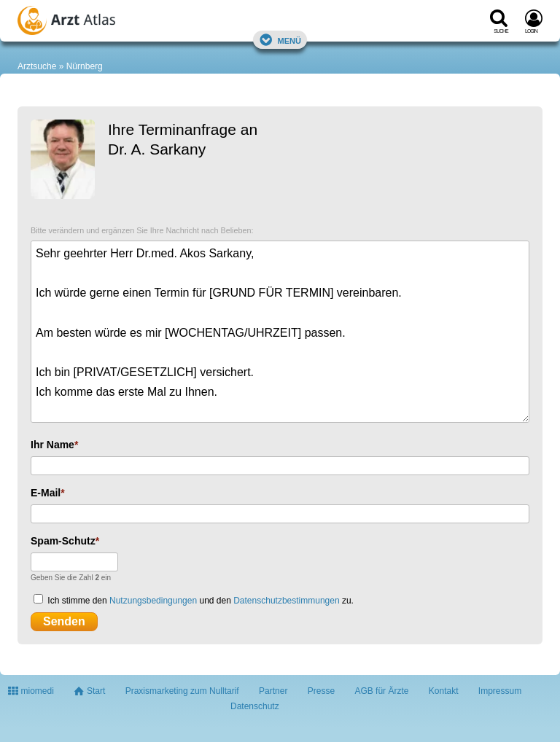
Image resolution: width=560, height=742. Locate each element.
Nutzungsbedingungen (153, 601)
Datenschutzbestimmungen (286, 601)
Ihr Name (52, 445)
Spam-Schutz (63, 541)
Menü (280, 40)
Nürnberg (85, 66)
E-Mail (46, 493)
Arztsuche (37, 66)
